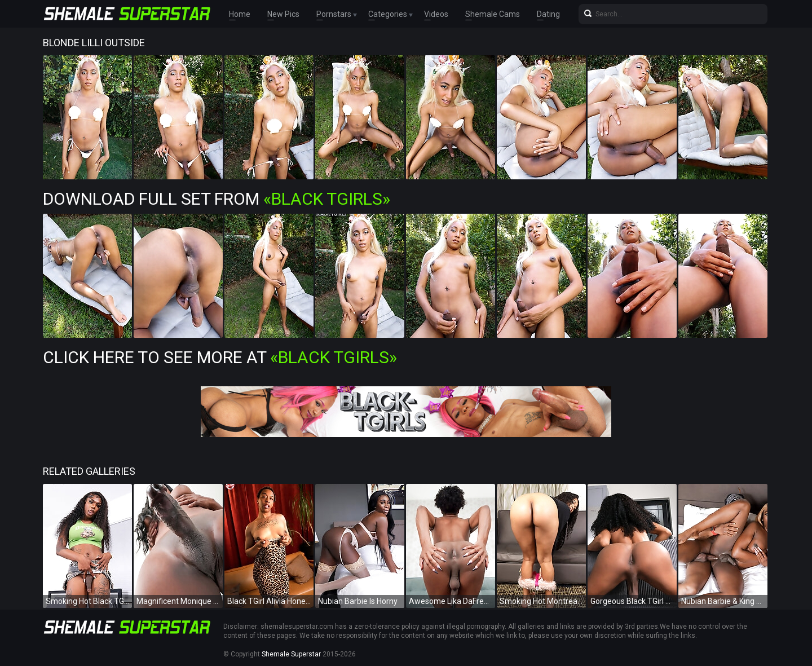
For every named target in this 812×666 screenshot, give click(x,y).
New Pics (283, 14)
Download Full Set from (217, 199)
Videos (436, 14)
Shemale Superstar (291, 654)
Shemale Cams (493, 14)
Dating (548, 14)
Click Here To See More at (220, 357)
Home (240, 14)
